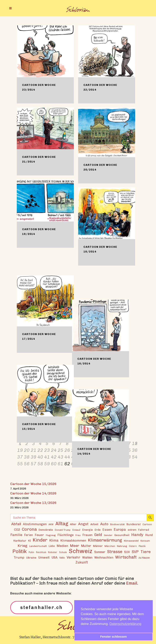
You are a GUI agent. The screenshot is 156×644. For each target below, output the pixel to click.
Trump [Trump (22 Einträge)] (19, 557)
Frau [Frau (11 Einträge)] (78, 535)
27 (74, 450)
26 (67, 450)
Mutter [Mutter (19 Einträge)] (86, 546)
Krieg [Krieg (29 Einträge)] (22, 545)
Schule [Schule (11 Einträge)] (63, 552)
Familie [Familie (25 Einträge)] (16, 535)
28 (81, 450)
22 (40, 450)
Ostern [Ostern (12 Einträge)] (133, 546)
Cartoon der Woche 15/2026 (33, 484)
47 (88, 457)
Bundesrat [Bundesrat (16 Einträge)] (134, 524)
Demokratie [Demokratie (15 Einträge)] (46, 530)
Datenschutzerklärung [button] (126, 624)
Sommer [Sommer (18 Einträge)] (100, 552)
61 (61, 464)
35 (128, 450)
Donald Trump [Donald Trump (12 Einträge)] (63, 530)
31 (101, 450)
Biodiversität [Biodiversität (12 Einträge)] (117, 524)
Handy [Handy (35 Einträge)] (137, 534)
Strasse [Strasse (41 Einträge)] (115, 551)
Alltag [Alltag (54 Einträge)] (62, 523)
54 (135, 457)
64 (81, 464)
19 (20, 450)
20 (27, 450)
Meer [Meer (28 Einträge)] (75, 545)
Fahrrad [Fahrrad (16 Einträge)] (144, 529)
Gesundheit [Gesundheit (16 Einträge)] (122, 535)
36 (135, 450)
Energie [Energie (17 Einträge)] (88, 529)
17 (128, 443)
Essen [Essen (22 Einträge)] (107, 529)
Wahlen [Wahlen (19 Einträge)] (87, 557)
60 (54, 464)
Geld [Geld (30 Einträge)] (98, 535)
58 (40, 464)
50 (108, 457)
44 (67, 457)
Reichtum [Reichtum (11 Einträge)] (41, 552)
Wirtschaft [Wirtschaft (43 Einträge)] (126, 557)
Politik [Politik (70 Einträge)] (20, 551)
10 (81, 443)
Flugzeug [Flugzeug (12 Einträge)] (51, 535)
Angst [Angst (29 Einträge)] (83, 524)
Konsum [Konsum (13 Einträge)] (145, 541)
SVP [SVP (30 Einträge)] (135, 552)
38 (27, 457)
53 (128, 457)
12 (94, 443)
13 (101, 443)
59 (47, 464)
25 (61, 450)
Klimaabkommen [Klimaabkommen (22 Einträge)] (73, 540)
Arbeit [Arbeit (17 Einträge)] (94, 524)
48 (94, 457)
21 (34, 450)
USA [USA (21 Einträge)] (54, 557)
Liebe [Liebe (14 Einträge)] (52, 546)
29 (88, 450)
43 (61, 457)
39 (34, 457)
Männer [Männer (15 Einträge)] (98, 546)
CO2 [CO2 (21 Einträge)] (17, 529)
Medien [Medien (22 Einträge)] (62, 546)
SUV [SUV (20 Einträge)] (127, 552)
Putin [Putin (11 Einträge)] (31, 552)
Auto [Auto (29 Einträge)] (104, 524)
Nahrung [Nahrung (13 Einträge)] (122, 546)
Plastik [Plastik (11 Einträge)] (142, 546)
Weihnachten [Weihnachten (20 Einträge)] (104, 557)
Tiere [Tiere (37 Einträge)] (146, 551)
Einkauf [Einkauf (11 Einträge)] (76, 530)
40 (40, 457)
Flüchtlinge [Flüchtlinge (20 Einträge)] (66, 535)
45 (74, 457)
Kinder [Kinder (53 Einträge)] (40, 540)
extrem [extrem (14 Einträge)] (132, 530)
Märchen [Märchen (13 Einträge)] (110, 546)
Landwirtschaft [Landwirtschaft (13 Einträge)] (38, 546)
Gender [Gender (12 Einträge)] (108, 535)
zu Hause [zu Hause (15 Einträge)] (144, 557)
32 (108, 450)
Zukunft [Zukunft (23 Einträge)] (82, 562)
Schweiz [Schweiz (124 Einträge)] (81, 551)
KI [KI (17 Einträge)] (29, 540)
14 (108, 443)
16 (121, 443)
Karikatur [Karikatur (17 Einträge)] (20, 540)
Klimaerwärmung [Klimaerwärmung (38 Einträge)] (105, 540)
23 (47, 450)
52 (121, 457)
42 (54, 457)
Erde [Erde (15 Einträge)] (98, 530)
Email (132, 583)
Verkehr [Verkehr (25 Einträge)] (74, 557)
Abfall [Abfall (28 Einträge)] (16, 524)
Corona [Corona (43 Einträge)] (29, 529)
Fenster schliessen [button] (113, 637)
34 (121, 450)
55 (20, 464)
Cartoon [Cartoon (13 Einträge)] (147, 524)
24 (54, 450)
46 (81, 457)
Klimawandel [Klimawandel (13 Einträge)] (131, 541)
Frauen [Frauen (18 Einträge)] (87, 535)
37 (20, 457)
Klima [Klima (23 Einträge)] (54, 540)
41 (47, 457)
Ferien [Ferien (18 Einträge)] (29, 535)
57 (34, 464)
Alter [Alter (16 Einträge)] (73, 524)
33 (114, 450)
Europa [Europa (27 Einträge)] (120, 529)
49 (101, 457)
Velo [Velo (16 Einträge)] (62, 557)
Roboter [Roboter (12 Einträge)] (53, 552)
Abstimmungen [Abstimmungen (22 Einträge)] (35, 524)
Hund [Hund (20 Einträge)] (149, 535)
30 (94, 450)
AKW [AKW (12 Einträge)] (51, 524)
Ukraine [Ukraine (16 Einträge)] (31, 557)
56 (27, 464)
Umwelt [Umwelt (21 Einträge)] (44, 557)
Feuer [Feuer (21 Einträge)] (39, 535)
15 (114, 443)
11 (88, 443)
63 (74, 464)
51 (114, 457)
